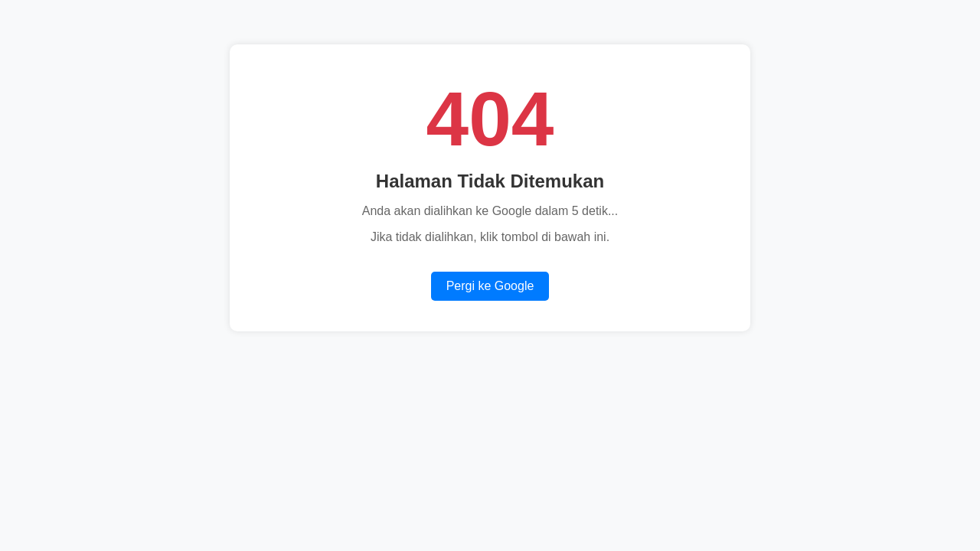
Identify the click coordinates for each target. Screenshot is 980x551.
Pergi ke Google (490, 286)
